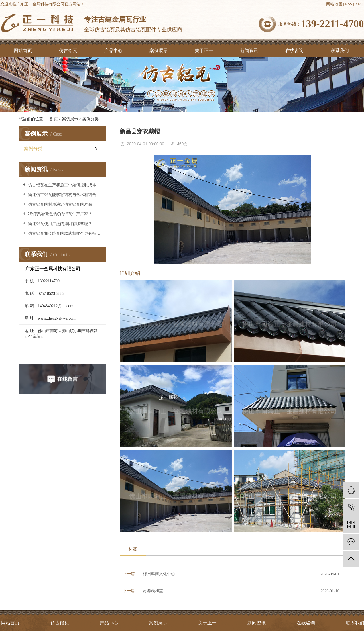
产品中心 (113, 51)
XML (359, 4)
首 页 (54, 119)
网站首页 (23, 51)
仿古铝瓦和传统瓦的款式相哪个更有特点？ (65, 233)
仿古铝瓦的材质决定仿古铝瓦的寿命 (60, 204)
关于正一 (204, 51)
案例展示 (159, 51)
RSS (349, 4)
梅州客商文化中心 (159, 574)
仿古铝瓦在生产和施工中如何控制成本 (62, 185)
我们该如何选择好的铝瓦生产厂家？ (60, 214)
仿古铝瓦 (68, 51)
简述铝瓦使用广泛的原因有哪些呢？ (60, 224)
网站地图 (334, 4)
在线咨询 (294, 51)
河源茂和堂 (153, 591)
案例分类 (90, 119)
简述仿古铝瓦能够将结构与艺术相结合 (62, 195)
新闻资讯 (249, 51)
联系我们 (340, 51)
